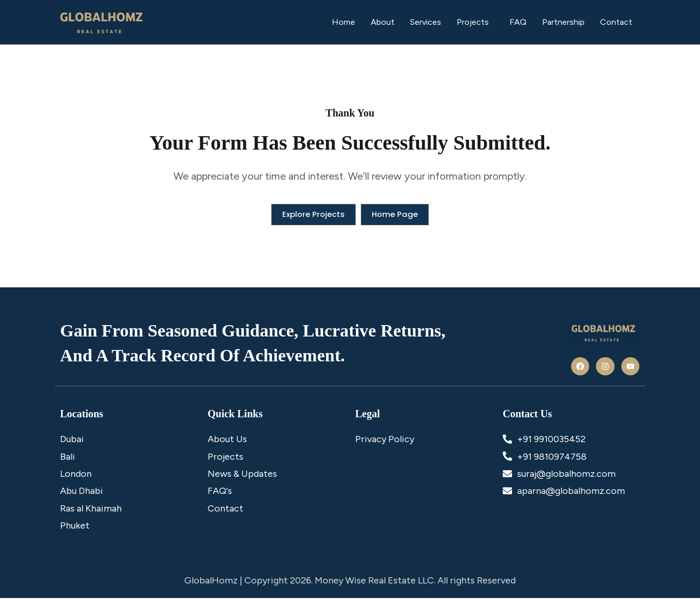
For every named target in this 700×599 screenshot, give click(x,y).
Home (344, 22)
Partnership (563, 22)
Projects (473, 22)
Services (426, 22)
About (383, 22)
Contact (616, 22)
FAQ (518, 22)
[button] (475, 22)
